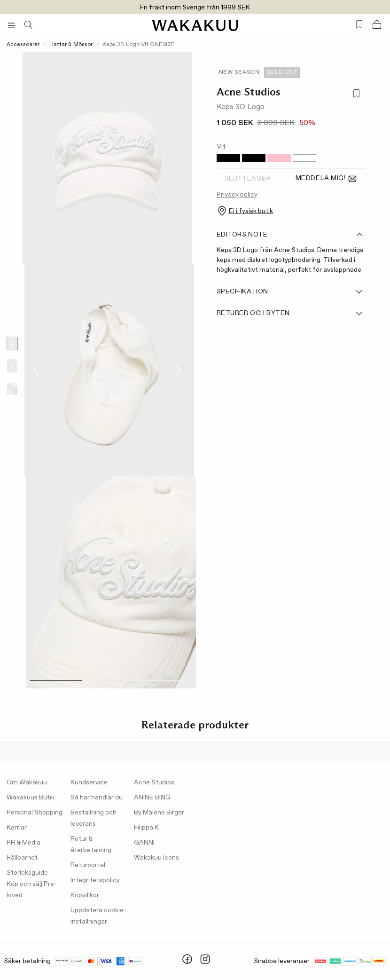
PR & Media (23, 843)
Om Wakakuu (27, 782)
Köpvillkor (85, 895)
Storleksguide (27, 873)
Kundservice (89, 782)
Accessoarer (23, 45)
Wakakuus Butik (31, 798)
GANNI (144, 843)
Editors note (290, 235)
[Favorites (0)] (359, 25)
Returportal (88, 865)
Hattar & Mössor (71, 45)
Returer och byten (290, 313)
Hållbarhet (22, 858)
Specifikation (290, 292)
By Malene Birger (159, 813)
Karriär (17, 828)
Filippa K (146, 828)
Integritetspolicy (95, 880)
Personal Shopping (35, 813)
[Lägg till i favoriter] (356, 95)
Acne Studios (249, 92)
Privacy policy (237, 195)
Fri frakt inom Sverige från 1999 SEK (195, 8)
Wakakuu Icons (156, 858)
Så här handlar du (97, 798)
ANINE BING (152, 798)
